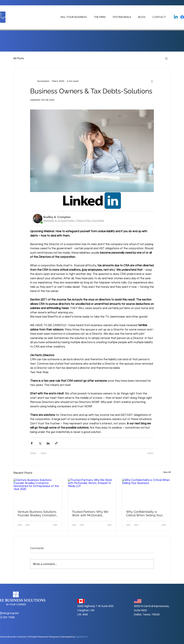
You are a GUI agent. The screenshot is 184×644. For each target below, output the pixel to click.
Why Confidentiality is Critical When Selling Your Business (144, 513)
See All (167, 472)
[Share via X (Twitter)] (40, 443)
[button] (73, 17)
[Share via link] (56, 443)
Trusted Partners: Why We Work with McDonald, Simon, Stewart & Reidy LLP (92, 513)
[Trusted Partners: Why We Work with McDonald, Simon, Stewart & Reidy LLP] (92, 492)
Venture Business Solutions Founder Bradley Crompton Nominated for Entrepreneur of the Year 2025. (38, 513)
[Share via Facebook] (32, 443)
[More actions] (152, 81)
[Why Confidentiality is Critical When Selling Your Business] (146, 492)
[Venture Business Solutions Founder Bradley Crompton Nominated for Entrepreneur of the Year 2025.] (38, 492)
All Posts (19, 58)
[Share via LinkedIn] (48, 443)
